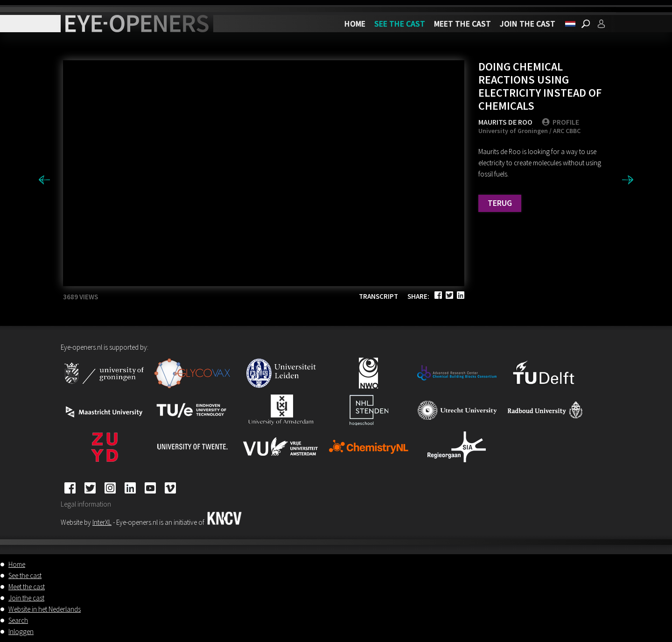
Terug (500, 203)
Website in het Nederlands (45, 609)
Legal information (86, 504)
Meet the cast (462, 24)
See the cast (400, 24)
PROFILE (560, 122)
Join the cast (528, 24)
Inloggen (21, 631)
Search (18, 620)
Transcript (378, 296)
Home (355, 24)
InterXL (102, 522)
